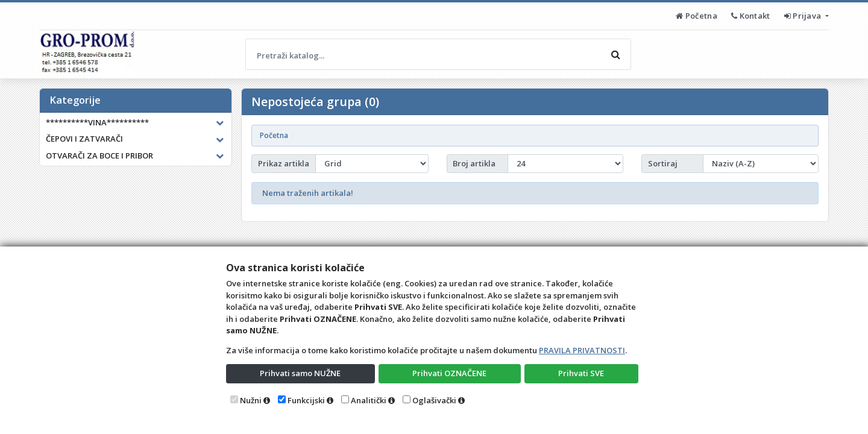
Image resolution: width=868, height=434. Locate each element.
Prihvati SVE (581, 373)
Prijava (804, 16)
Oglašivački (434, 400)
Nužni (251, 400)
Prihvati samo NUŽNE (300, 373)
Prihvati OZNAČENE (449, 373)
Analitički (369, 400)
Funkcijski (306, 400)
